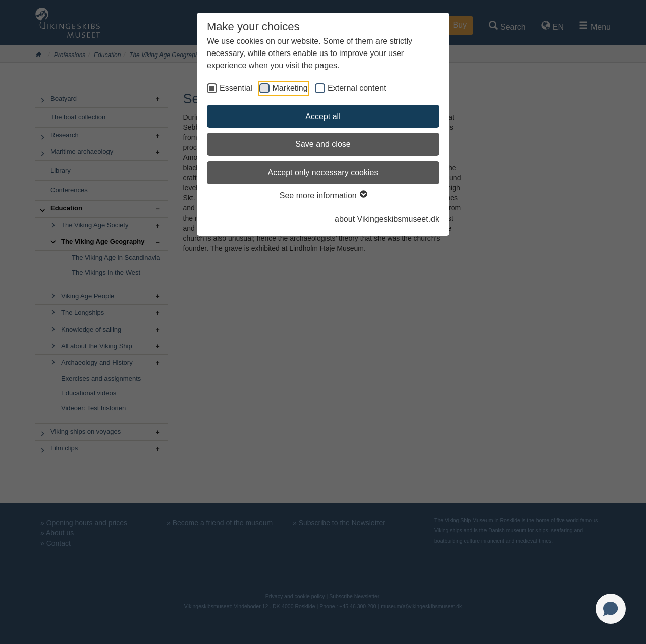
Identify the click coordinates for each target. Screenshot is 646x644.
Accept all (323, 116)
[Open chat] (611, 609)
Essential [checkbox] (236, 88)
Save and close (323, 144)
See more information (323, 196)
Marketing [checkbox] (290, 88)
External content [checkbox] (357, 88)
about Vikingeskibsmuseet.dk (387, 219)
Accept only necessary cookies (323, 172)
